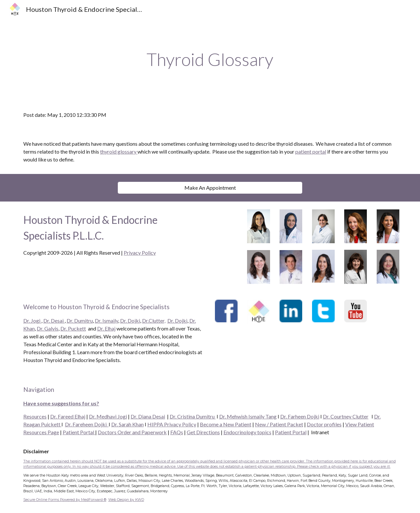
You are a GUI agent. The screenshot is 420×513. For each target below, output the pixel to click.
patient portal (311, 151)
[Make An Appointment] (210, 188)
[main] (210, 59)
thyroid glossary (119, 151)
